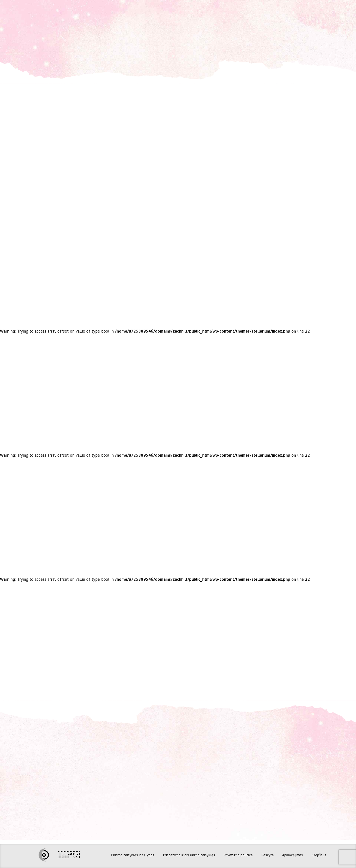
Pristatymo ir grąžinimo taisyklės (189, 855)
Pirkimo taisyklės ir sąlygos (133, 855)
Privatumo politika (238, 855)
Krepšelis (319, 855)
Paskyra (267, 855)
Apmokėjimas (292, 855)
